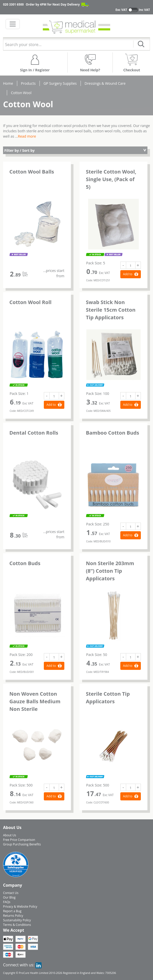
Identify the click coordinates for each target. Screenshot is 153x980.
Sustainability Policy (17, 920)
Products (28, 83)
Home (8, 83)
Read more (27, 136)
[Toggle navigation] (13, 24)
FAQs (7, 902)
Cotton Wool (21, 93)
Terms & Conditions (17, 925)
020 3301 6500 (13, 4)
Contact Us (11, 893)
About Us (9, 835)
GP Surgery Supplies (60, 83)
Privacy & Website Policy (20, 907)
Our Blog (9, 897)
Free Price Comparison (19, 840)
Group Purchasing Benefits (22, 844)
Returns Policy (13, 916)
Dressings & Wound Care (105, 83)
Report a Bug (12, 911)
